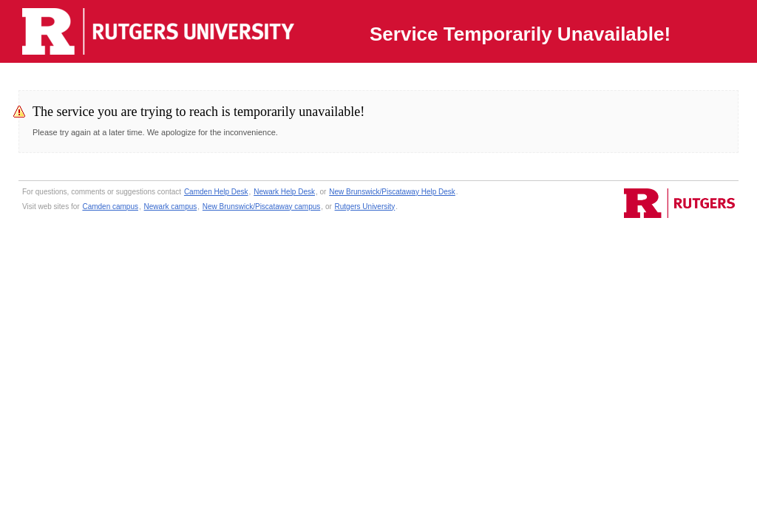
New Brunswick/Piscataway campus (262, 207)
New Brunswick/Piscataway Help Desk (392, 192)
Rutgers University (365, 207)
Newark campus (171, 207)
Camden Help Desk (216, 192)
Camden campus (110, 207)
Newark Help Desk (284, 192)
